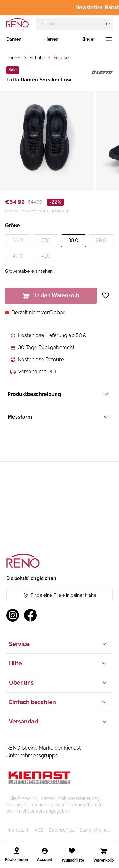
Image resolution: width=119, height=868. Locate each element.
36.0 (18, 240)
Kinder (88, 39)
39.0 (101, 240)
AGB (39, 830)
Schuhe (37, 58)
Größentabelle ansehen (29, 271)
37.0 (46, 240)
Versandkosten (54, 211)
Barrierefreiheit (95, 830)
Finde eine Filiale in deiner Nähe (60, 595)
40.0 (18, 256)
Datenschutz (62, 830)
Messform (58, 417)
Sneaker (62, 58)
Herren (51, 39)
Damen (14, 39)
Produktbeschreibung (58, 394)
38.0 (73, 240)
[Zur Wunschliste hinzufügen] (108, 295)
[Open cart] (104, 851)
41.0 (46, 256)
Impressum (18, 830)
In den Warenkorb (51, 296)
